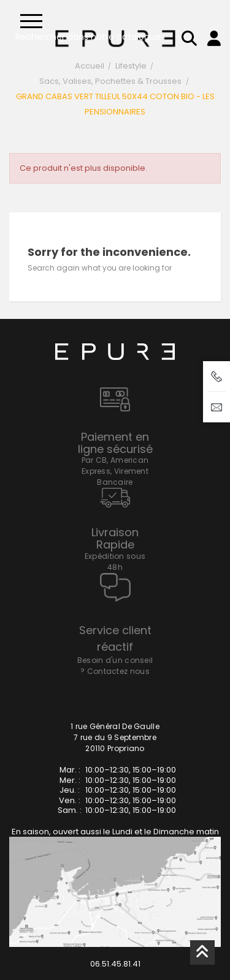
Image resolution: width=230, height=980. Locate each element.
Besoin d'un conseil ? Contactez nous (115, 666)
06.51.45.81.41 (115, 964)
